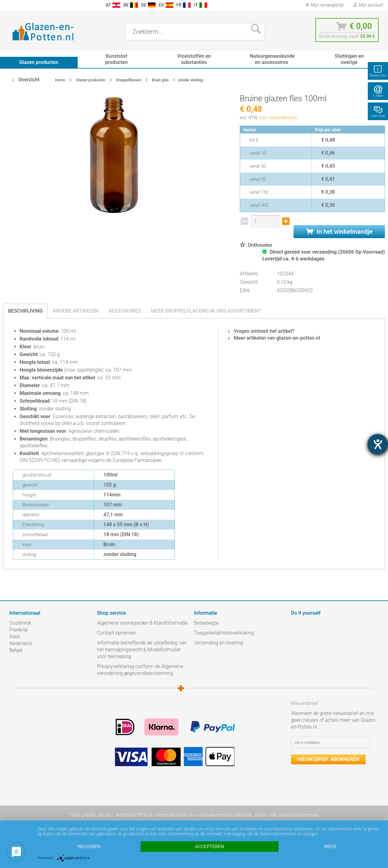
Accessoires (125, 311)
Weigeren (89, 847)
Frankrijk (19, 630)
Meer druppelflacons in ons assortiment (206, 311)
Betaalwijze (206, 623)
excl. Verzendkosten (278, 118)
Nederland (21, 643)
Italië (14, 637)
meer (330, 847)
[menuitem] (6, 5)
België (16, 650)
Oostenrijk (20, 623)
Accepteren (210, 847)
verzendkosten (171, 815)
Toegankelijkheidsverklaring (224, 633)
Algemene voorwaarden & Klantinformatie (142, 623)
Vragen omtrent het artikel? (261, 331)
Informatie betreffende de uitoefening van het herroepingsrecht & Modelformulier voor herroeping (142, 650)
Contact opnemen (116, 633)
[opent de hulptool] (378, 444)
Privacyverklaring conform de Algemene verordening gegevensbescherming (140, 670)
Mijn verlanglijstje (324, 5)
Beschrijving (25, 311)
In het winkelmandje (339, 232)
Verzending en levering (219, 643)
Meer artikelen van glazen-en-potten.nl (274, 338)
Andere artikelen (76, 311)
